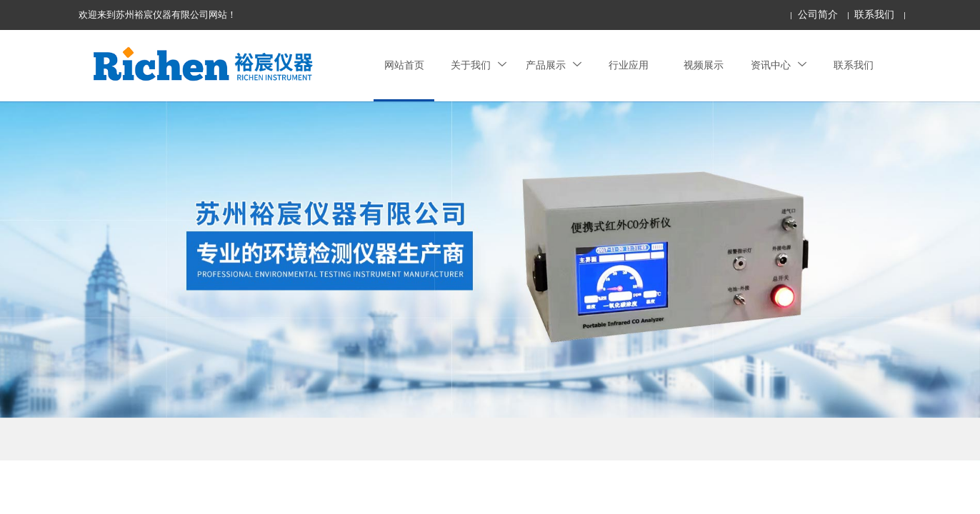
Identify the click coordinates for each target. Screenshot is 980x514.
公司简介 (818, 15)
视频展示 (704, 65)
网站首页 (404, 65)
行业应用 (629, 65)
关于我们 (479, 65)
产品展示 (554, 65)
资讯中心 (779, 65)
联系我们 (874, 15)
